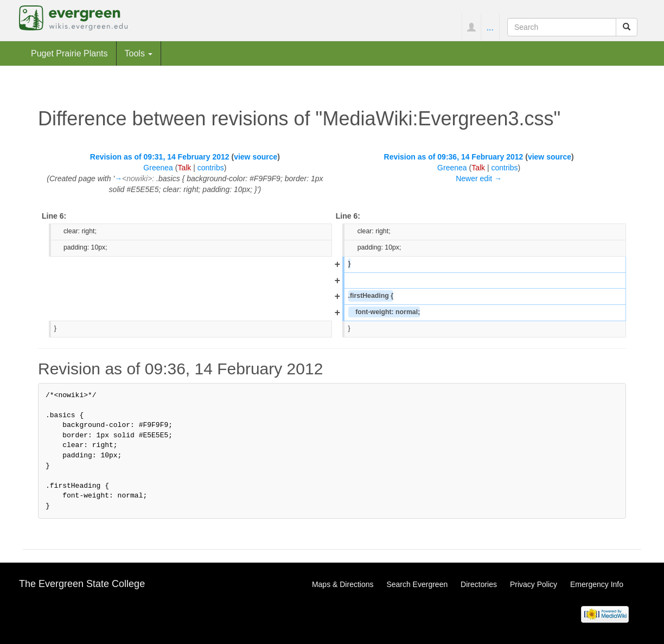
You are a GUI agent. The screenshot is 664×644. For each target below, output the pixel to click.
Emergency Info (597, 584)
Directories (479, 584)
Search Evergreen (417, 584)
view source (256, 157)
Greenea (158, 168)
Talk (184, 168)
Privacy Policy (534, 584)
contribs (211, 168)
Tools (139, 53)
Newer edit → (479, 178)
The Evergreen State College (82, 584)
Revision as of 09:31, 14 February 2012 (160, 157)
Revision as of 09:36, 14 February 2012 (454, 157)
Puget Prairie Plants (69, 53)
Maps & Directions (343, 584)
